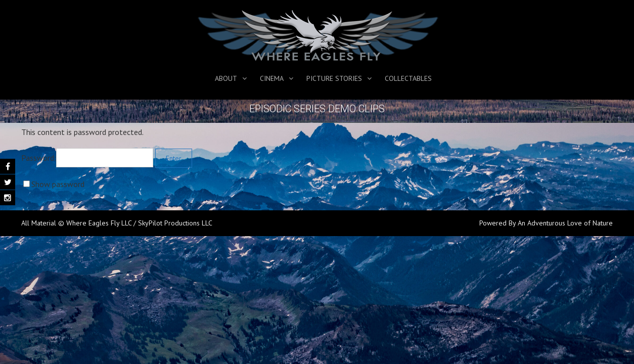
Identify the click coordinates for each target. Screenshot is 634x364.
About (226, 78)
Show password (58, 184)
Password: (87, 158)
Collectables (408, 78)
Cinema (272, 78)
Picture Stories (334, 78)
